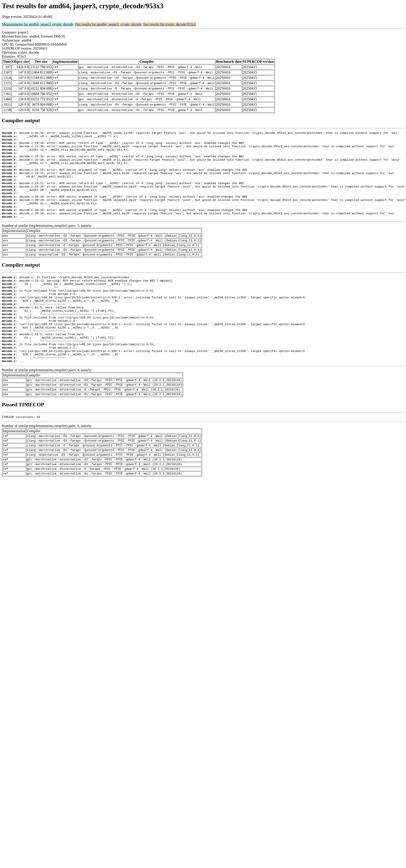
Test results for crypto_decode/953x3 (169, 24)
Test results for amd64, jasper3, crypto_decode (108, 24)
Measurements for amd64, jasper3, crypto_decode (38, 24)
